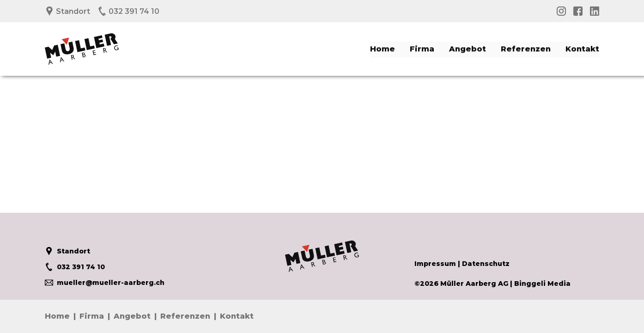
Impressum (435, 264)
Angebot (468, 48)
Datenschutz (486, 264)
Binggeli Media (542, 284)
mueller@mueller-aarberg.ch (105, 283)
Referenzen (526, 48)
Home (383, 48)
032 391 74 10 (128, 11)
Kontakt (582, 48)
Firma (422, 48)
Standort (67, 11)
